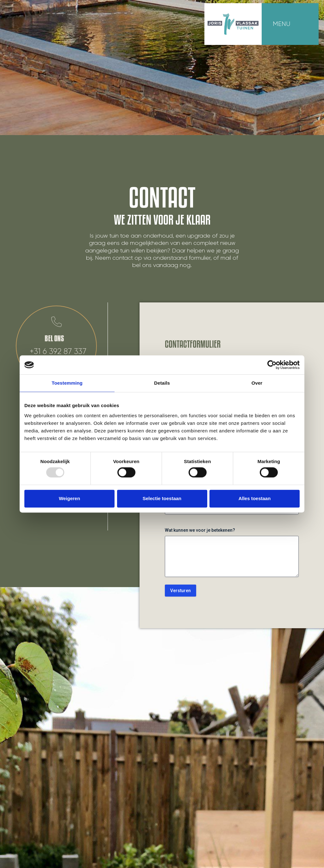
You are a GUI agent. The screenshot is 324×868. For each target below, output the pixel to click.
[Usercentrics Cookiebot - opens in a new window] (272, 365)
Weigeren (69, 498)
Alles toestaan (255, 498)
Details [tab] (162, 383)
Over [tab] (257, 383)
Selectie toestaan (162, 498)
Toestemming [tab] (67, 383)
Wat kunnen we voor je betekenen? (200, 530)
